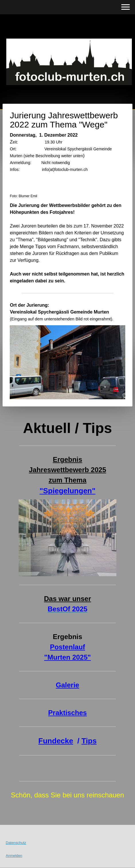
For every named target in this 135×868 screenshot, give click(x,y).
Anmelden (14, 856)
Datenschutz (16, 843)
